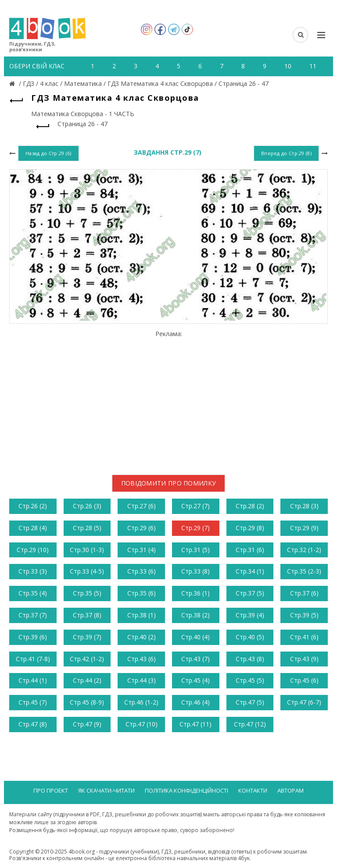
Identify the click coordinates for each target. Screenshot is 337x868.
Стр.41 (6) (304, 637)
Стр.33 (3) (33, 571)
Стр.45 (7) (33, 702)
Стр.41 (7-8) (33, 659)
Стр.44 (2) (87, 680)
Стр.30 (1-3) (87, 550)
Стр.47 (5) (250, 702)
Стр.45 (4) (195, 680)
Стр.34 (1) (250, 571)
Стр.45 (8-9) (87, 702)
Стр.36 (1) (195, 593)
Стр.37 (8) (87, 615)
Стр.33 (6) (142, 571)
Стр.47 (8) (33, 724)
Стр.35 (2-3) (304, 571)
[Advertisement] (168, 399)
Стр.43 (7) (195, 659)
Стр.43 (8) (250, 659)
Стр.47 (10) (142, 724)
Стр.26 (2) (33, 506)
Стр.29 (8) (250, 528)
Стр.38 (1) (142, 615)
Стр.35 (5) (87, 593)
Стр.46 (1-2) (141, 702)
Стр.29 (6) (142, 528)
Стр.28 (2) (250, 506)
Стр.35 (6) (142, 593)
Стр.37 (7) (33, 615)
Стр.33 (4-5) (87, 571)
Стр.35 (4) (33, 593)
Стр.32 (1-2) (304, 550)
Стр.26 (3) (87, 506)
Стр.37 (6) (304, 593)
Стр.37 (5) (250, 593)
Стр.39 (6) (33, 637)
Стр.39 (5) (304, 615)
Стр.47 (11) (195, 724)
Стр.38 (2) (195, 615)
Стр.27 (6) (142, 506)
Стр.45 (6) (304, 680)
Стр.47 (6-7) (304, 702)
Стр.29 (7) (195, 528)
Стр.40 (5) (250, 637)
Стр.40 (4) (195, 637)
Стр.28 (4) (33, 528)
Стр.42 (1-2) (87, 659)
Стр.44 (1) (33, 680)
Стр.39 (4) (250, 615)
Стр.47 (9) (87, 724)
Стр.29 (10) (33, 550)
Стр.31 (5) (195, 550)
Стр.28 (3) (304, 506)
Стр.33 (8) (195, 571)
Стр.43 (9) (304, 659)
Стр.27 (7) (195, 506)
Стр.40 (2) (142, 637)
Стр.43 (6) (142, 659)
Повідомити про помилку (169, 483)
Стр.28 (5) (87, 528)
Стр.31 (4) (142, 550)
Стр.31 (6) (250, 550)
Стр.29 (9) (304, 528)
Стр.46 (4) (195, 702)
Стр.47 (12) (250, 724)
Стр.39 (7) (87, 637)
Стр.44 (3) (142, 680)
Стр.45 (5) (250, 680)
